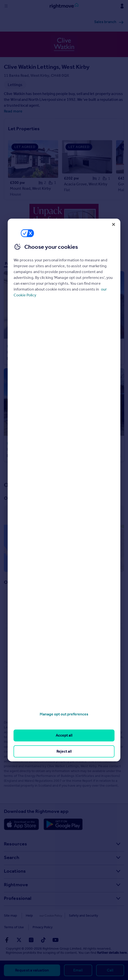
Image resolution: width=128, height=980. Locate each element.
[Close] (113, 224)
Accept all (64, 735)
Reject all (64, 751)
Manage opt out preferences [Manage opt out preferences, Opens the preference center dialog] (64, 714)
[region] (64, 490)
